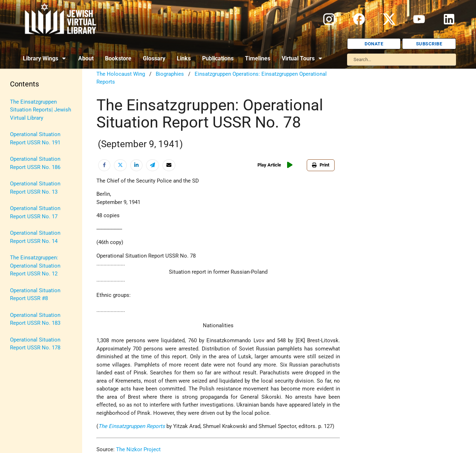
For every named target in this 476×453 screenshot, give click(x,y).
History (19, 135)
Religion (20, 251)
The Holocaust (28, 268)
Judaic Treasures (30, 185)
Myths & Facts (27, 218)
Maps (17, 201)
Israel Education (29, 168)
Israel (17, 151)
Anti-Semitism (27, 102)
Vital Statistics (28, 318)
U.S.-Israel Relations (34, 301)
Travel (17, 284)
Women (19, 334)
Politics (19, 235)
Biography (22, 118)
